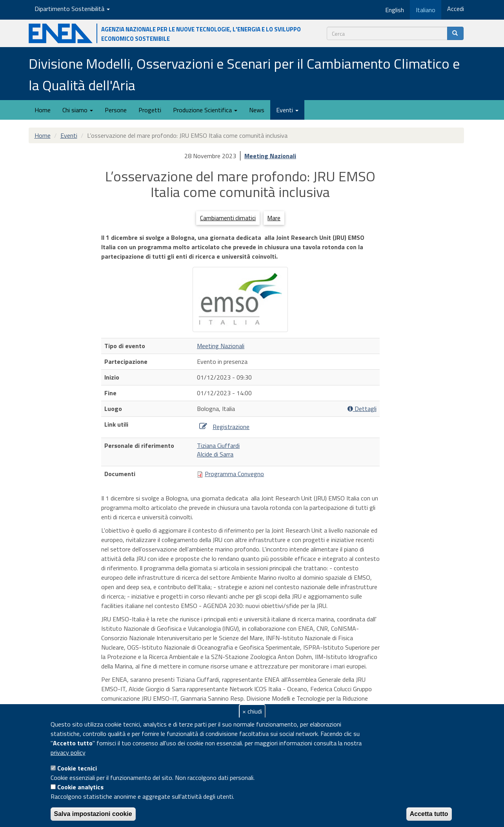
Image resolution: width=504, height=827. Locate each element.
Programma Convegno (234, 474)
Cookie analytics (80, 787)
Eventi (287, 110)
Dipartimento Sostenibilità (72, 9)
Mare (274, 218)
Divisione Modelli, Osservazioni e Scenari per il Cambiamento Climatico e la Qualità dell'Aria (244, 74)
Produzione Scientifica (205, 110)
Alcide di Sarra (215, 454)
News (257, 110)
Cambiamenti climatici (228, 218)
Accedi (456, 9)
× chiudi (252, 711)
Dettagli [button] (362, 409)
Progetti (150, 110)
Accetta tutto (429, 814)
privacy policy (68, 752)
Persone (116, 110)
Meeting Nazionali (270, 156)
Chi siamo (78, 110)
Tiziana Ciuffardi (218, 445)
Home (43, 110)
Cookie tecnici (77, 768)
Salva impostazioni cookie (93, 814)
